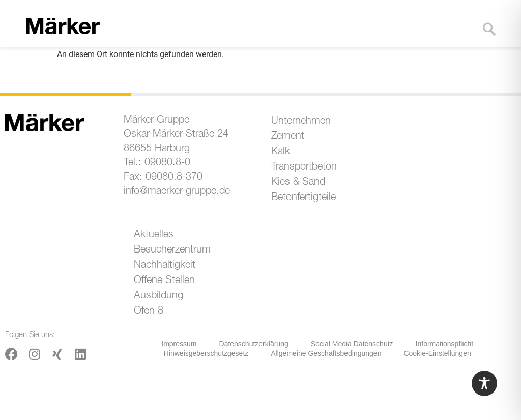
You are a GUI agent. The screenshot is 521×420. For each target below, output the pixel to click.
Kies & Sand (298, 183)
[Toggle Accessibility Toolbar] (484, 383)
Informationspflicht (445, 344)
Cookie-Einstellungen (437, 353)
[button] (460, 37)
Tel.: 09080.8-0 (157, 163)
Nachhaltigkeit (165, 266)
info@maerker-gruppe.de (177, 192)
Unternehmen (301, 122)
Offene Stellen (164, 281)
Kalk (281, 152)
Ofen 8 (149, 312)
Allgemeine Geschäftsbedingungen (326, 353)
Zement (288, 137)
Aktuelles (154, 235)
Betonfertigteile (303, 198)
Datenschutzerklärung (254, 344)
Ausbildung (158, 296)
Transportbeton (304, 167)
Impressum (179, 344)
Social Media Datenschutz (352, 344)
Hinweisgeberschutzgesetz (206, 353)
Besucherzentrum (172, 250)
